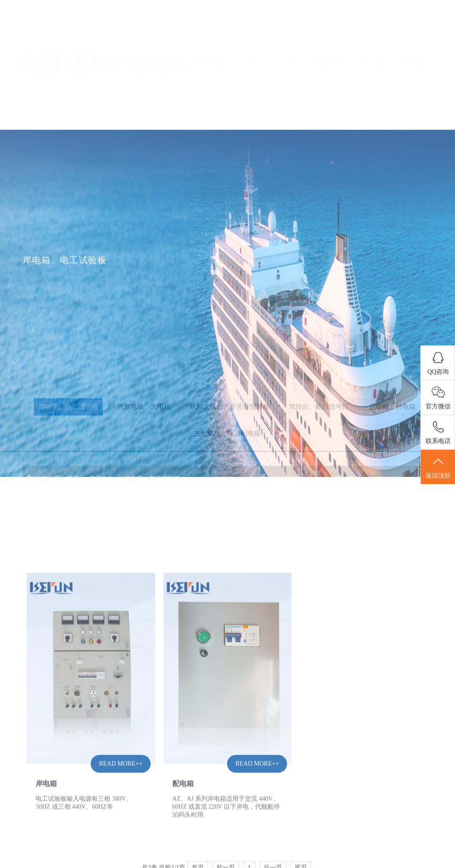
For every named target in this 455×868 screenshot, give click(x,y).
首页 (170, 36)
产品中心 (251, 36)
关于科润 (211, 36)
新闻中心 (291, 36)
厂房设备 (372, 36)
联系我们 (413, 36)
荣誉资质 (332, 36)
